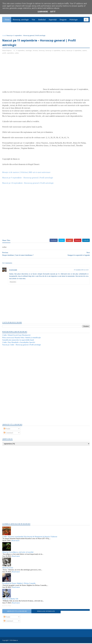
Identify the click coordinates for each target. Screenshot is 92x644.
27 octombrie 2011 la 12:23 (81, 271)
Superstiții (53, 20)
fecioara (35, 51)
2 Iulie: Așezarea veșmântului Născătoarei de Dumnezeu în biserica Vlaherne (30, 537)
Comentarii (9, 434)
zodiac (17, 54)
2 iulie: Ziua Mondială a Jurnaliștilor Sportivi (19, 343)
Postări (7, 430)
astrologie (29, 51)
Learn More (43, 12)
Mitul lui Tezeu (8, 569)
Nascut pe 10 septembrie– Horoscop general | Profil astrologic (28, 184)
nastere (85, 51)
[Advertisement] (23, 74)
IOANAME (13, 271)
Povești (83, 24)
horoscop (42, 51)
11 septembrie (20, 51)
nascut (64, 51)
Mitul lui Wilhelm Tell (10, 600)
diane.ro (16, 641)
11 (14, 51)
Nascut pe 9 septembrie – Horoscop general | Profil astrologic (28, 179)
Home (7, 20)
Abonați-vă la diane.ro (17, 612)
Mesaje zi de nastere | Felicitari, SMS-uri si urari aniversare (26, 173)
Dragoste (63, 20)
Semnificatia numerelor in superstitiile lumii (18, 341)
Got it (53, 12)
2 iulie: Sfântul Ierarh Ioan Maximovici (16, 336)
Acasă (4, 36)
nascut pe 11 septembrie (74, 51)
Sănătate (7, 29)
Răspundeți (13, 283)
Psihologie (74, 20)
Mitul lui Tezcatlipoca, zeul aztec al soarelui (18, 553)
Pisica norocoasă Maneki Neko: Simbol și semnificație (22, 338)
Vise (33, 20)
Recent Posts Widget (7, 607)
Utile (15, 29)
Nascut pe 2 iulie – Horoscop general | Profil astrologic (22, 346)
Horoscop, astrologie (21, 20)
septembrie (10, 54)
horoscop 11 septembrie (53, 51)
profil (4, 54)
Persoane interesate (46, 612)
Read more (16, 542)
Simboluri (42, 20)
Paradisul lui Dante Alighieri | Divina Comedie (19, 584)
